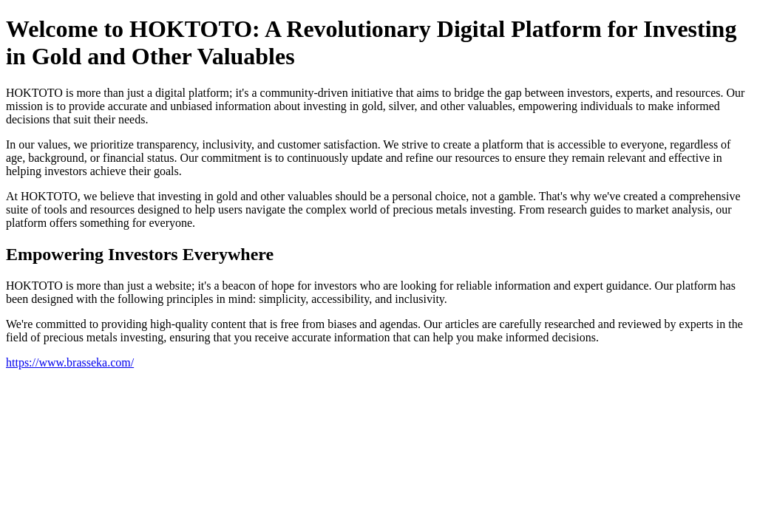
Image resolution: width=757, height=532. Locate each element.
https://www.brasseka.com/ (70, 362)
